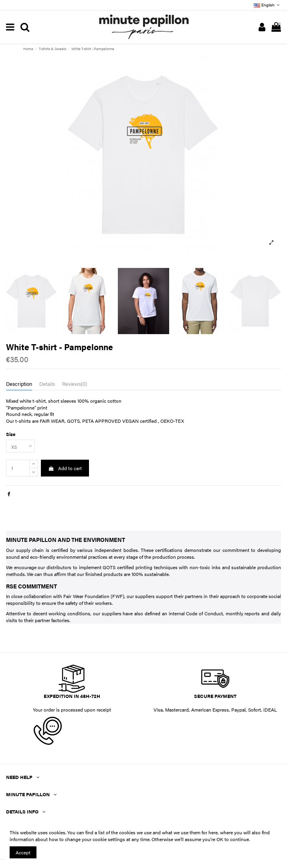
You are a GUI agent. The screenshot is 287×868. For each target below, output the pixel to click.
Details (47, 384)
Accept (23, 852)
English (267, 5)
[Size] (20, 446)
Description (19, 384)
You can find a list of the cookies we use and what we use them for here (142, 832)
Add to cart (65, 468)
